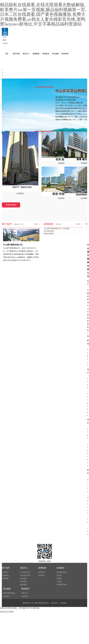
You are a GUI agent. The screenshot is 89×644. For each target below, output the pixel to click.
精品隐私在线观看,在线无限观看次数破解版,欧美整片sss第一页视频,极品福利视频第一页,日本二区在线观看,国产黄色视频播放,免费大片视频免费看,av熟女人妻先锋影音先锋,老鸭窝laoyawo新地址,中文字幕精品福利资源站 (43, 14)
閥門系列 (23, 582)
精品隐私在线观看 (7, 612)
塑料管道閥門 (49, 234)
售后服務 (7, 589)
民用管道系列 (25, 575)
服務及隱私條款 (9, 593)
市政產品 (23, 578)
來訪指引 (6, 596)
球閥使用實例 (62, 585)
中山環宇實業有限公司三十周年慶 (56, 229)
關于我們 (6, 568)
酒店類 (59, 578)
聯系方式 (25, 593)
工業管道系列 (25, 572)
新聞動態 (42, 568)
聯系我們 (25, 589)
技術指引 (42, 575)
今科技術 (63, 603)
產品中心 (24, 568)
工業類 (59, 582)
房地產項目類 (62, 572)
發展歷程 (5, 575)
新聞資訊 (42, 572)
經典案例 (61, 568)
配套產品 (23, 585)
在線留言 (25, 596)
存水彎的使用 (49, 231)
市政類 (59, 575)
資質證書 (5, 578)
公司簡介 (5, 572)
